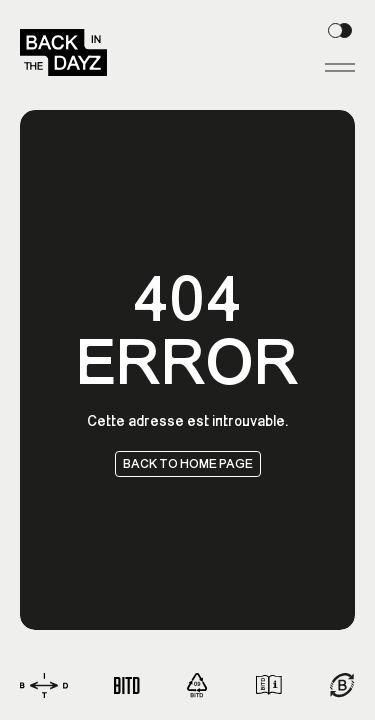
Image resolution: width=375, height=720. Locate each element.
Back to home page (188, 463)
